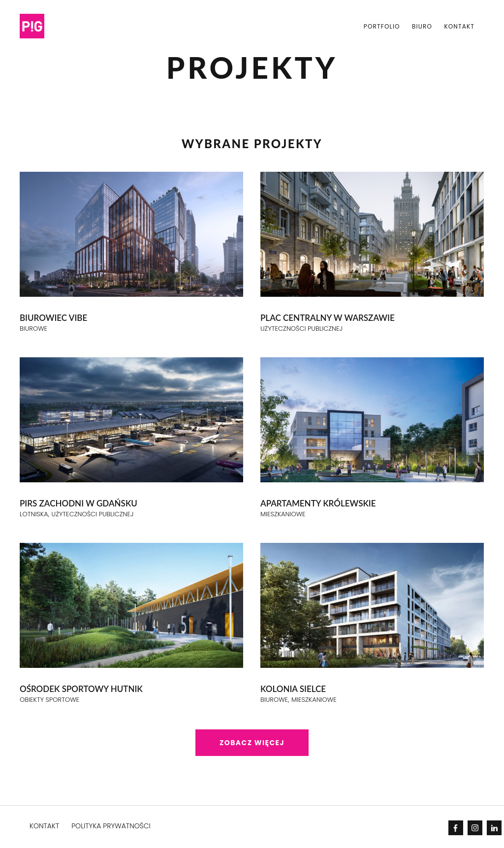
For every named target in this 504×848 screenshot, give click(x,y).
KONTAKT (44, 826)
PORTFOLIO (382, 26)
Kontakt (459, 26)
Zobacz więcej (252, 743)
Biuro (422, 26)
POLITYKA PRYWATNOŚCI (111, 826)
